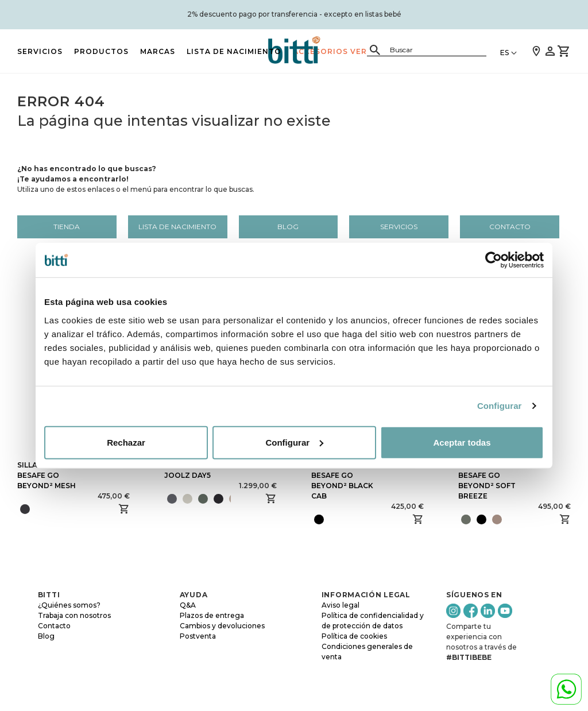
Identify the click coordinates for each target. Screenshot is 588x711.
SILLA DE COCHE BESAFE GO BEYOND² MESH (48, 475)
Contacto (510, 227)
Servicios (40, 51)
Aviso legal (341, 605)
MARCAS (158, 51)
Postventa (198, 636)
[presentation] (235, 499)
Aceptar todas (462, 442)
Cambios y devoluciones (222, 626)
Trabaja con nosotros (74, 615)
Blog (288, 227)
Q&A (188, 605)
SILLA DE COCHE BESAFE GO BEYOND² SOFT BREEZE (489, 480)
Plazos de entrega (212, 615)
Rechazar (126, 442)
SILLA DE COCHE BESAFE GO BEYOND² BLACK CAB (342, 480)
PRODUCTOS (101, 51)
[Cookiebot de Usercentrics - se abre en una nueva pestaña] (494, 260)
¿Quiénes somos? (69, 605)
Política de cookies (354, 636)
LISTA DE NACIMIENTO (234, 51)
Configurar (500, 406)
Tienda (67, 227)
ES (504, 53)
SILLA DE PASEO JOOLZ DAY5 (194, 470)
